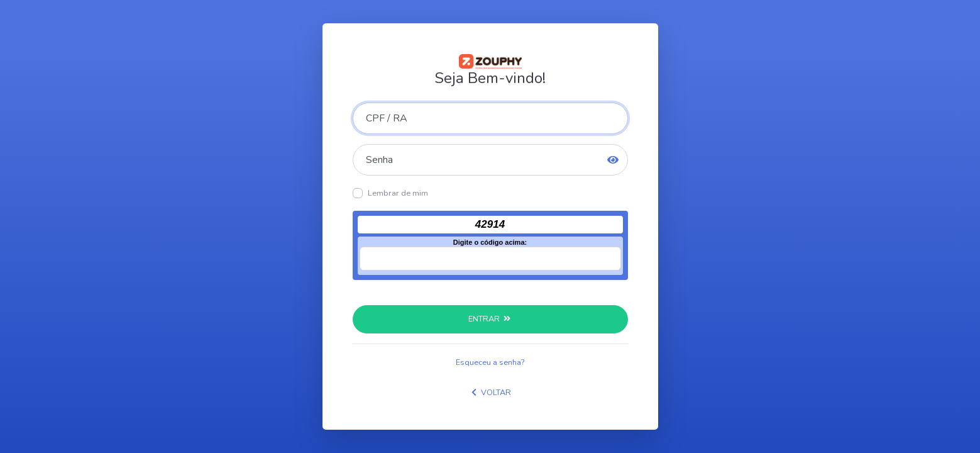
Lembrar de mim (398, 193)
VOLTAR (490, 393)
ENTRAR (490, 319)
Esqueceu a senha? (490, 362)
